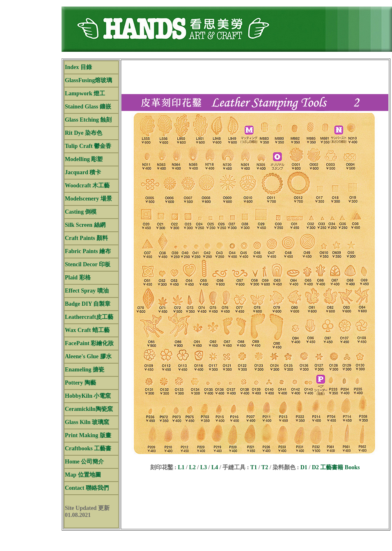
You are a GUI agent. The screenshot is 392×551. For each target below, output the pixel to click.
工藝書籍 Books (340, 467)
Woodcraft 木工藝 (87, 186)
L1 (181, 467)
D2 (315, 467)
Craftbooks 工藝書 (88, 448)
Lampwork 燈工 (85, 93)
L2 (192, 467)
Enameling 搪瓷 (85, 370)
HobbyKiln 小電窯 (88, 396)
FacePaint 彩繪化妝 (89, 343)
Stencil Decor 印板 (88, 264)
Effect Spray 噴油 (87, 291)
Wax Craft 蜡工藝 (87, 330)
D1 (304, 467)
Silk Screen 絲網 (85, 225)
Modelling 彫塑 (84, 159)
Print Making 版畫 (88, 435)
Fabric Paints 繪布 (88, 251)
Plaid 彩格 (78, 278)
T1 (254, 467)
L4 (215, 467)
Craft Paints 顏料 (86, 238)
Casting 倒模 (81, 212)
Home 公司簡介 (84, 462)
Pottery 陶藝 (80, 383)
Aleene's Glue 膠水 (88, 356)
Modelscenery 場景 (88, 199)
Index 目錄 (78, 67)
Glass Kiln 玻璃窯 (87, 422)
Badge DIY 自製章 (88, 304)
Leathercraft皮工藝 (89, 317)
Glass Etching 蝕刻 (88, 120)
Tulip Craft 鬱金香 (88, 146)
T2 (265, 467)
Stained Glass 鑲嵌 (88, 107)
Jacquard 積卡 (83, 172)
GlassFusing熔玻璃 (88, 80)
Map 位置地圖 (83, 475)
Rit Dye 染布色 (84, 133)
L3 (204, 467)
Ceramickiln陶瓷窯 (89, 409)
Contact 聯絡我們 (87, 488)
